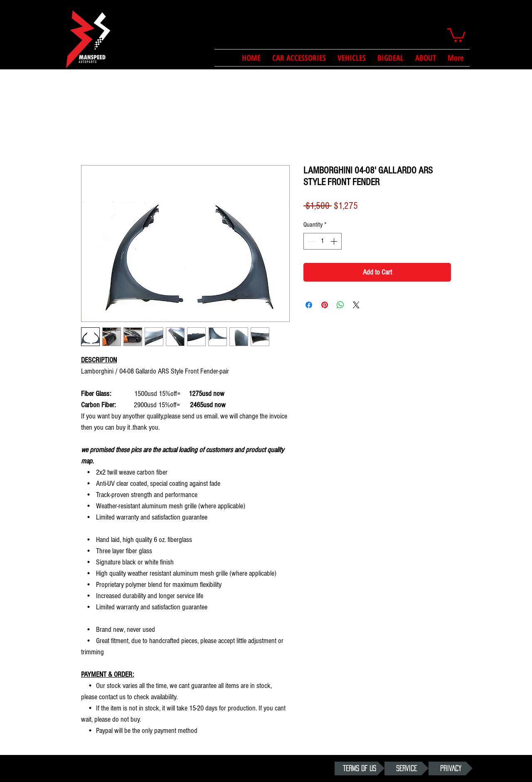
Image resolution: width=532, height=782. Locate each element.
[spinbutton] (323, 241)
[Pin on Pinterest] (325, 305)
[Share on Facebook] (309, 305)
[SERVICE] (406, 768)
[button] (456, 34)
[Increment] (335, 241)
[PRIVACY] (451, 768)
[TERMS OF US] (360, 768)
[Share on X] (356, 305)
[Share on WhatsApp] (340, 305)
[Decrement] (310, 241)
